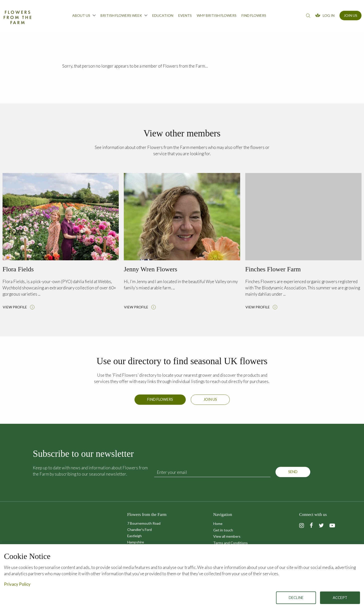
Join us (210, 403)
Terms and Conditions (230, 543)
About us (84, 15)
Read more (61, 243)
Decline (296, 598)
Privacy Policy (17, 584)
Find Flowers (160, 403)
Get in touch (223, 530)
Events (185, 15)
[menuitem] (84, 17)
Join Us (350, 15)
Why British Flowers (217, 15)
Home (218, 524)
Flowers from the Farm (17, 17)
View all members (227, 536)
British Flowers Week (124, 15)
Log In (329, 15)
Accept (340, 598)
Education (163, 15)
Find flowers (254, 15)
